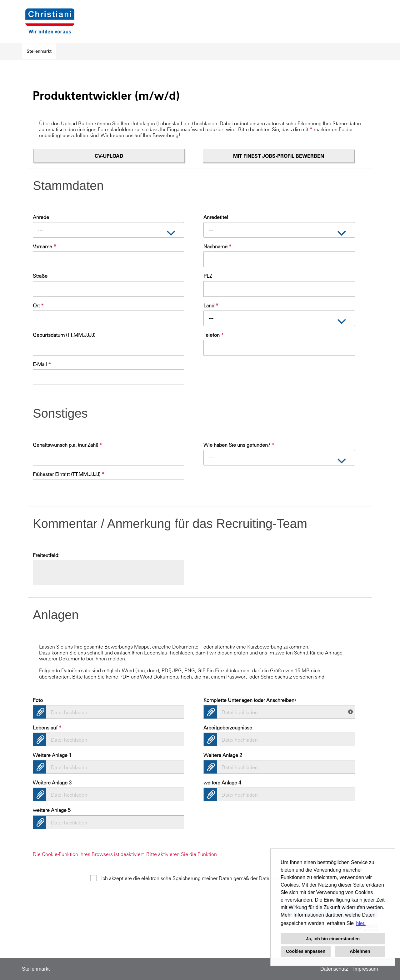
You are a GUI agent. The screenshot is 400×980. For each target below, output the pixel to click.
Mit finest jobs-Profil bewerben (279, 156)
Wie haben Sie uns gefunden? (239, 445)
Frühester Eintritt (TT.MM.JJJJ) (69, 474)
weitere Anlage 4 (222, 783)
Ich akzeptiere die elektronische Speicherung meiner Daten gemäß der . (205, 878)
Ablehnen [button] (360, 951)
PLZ (208, 276)
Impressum (365, 969)
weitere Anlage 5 (52, 810)
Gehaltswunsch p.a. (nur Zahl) (67, 445)
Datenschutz (334, 969)
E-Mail (42, 364)
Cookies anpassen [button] (306, 951)
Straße (40, 276)
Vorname (45, 246)
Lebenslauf (47, 728)
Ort (38, 306)
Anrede (41, 217)
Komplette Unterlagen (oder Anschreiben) (250, 700)
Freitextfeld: (46, 555)
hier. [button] (361, 923)
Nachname (217, 246)
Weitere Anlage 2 (223, 755)
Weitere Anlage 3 (52, 783)
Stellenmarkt (39, 51)
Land (211, 306)
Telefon (214, 335)
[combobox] (108, 230)
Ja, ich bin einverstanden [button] (333, 939)
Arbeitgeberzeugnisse (228, 728)
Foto (38, 700)
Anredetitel (216, 217)
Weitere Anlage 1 (52, 755)
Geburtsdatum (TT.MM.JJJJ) (64, 335)
